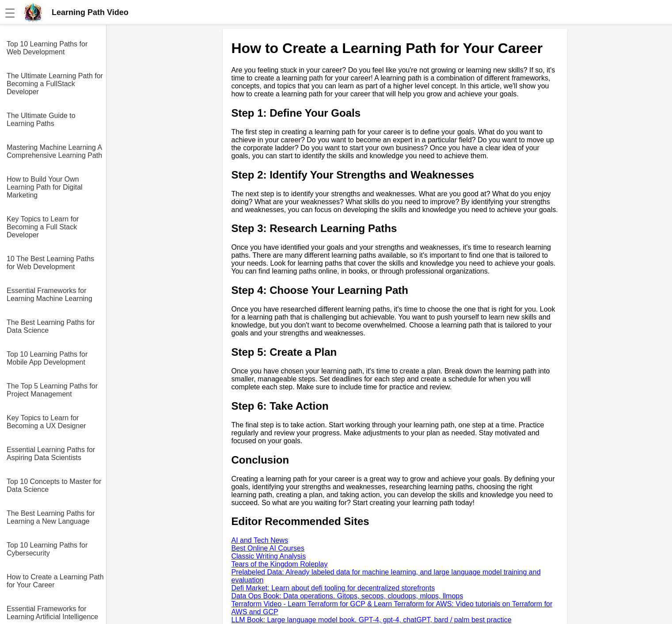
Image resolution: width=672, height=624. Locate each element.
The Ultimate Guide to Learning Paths (41, 120)
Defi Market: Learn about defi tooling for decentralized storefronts (333, 588)
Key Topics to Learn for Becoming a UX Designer (46, 422)
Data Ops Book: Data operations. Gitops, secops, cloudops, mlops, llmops (347, 596)
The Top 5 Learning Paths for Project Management (52, 390)
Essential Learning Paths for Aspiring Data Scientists (51, 454)
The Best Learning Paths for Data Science (51, 326)
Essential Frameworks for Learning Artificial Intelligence (52, 613)
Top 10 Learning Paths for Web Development (47, 48)
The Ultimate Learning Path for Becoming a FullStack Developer (55, 84)
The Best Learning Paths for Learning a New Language (51, 517)
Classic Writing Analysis (269, 556)
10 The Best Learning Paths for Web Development (50, 263)
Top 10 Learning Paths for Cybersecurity (47, 549)
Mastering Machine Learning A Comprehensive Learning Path (54, 151)
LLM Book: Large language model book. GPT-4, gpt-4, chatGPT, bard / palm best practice (372, 620)
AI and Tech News (260, 540)
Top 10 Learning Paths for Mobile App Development (47, 358)
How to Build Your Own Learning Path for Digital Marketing (45, 187)
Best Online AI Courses (268, 548)
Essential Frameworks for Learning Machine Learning (49, 295)
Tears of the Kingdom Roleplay (280, 564)
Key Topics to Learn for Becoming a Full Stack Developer (43, 227)
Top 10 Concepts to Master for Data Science (54, 485)
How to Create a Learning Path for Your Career (55, 581)
